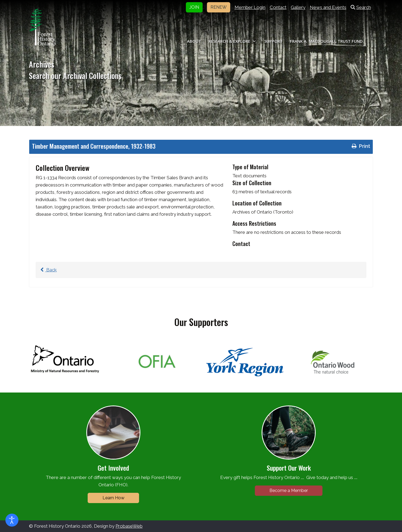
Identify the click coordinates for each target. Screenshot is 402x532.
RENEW (219, 7)
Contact (278, 7)
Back (48, 270)
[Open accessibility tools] (12, 520)
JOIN (194, 7)
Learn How (113, 498)
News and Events (328, 7)
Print (360, 146)
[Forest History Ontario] (42, 27)
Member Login (250, 7)
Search (361, 7)
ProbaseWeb (129, 526)
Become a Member (289, 491)
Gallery (298, 7)
